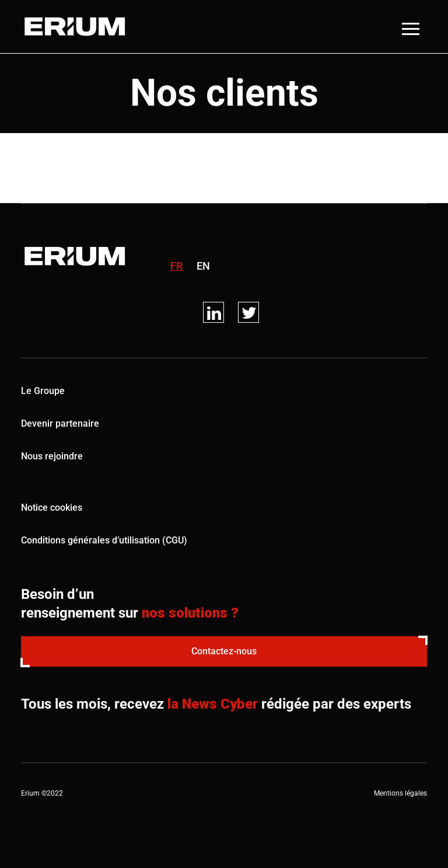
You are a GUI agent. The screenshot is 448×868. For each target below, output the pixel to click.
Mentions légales (400, 793)
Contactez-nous (224, 651)
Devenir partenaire (60, 423)
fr (176, 266)
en (203, 266)
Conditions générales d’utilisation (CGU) (104, 540)
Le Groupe (43, 391)
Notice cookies (52, 508)
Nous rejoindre (52, 456)
